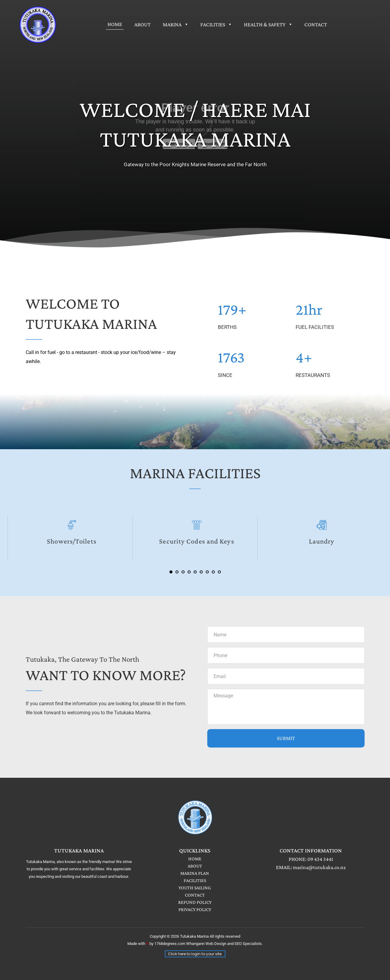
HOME (195, 859)
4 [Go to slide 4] (189, 572)
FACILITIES (195, 880)
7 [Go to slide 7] (207, 572)
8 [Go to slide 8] (213, 572)
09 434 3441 (320, 859)
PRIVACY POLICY (195, 909)
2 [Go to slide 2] (177, 572)
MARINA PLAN (195, 873)
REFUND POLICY (195, 902)
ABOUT (195, 866)
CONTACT (195, 895)
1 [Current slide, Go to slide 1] (171, 572)
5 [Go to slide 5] (195, 572)
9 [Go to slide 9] (219, 572)
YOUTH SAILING (195, 888)
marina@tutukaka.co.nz (319, 867)
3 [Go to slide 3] (183, 572)
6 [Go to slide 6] (201, 572)
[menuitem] (115, 24)
